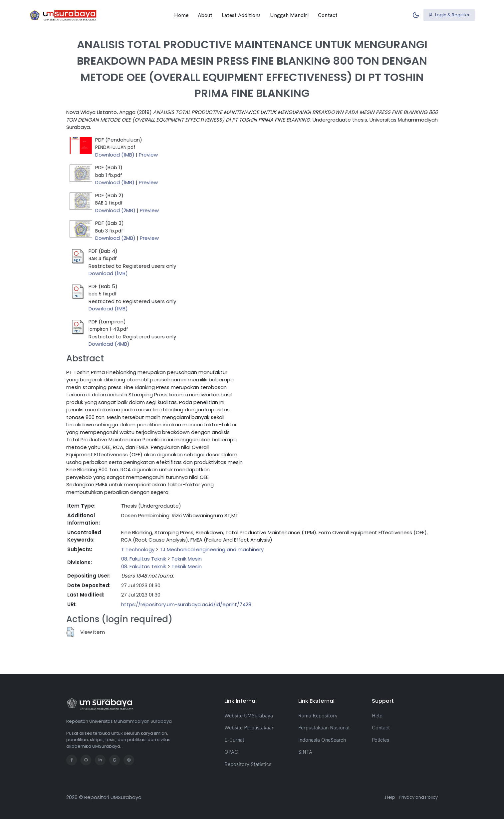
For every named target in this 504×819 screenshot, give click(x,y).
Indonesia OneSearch (322, 740)
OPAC (231, 752)
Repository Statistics (248, 764)
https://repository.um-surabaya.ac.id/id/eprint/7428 (186, 604)
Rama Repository (318, 716)
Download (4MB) (109, 344)
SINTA (305, 752)
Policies (380, 740)
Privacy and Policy (418, 797)
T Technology (138, 549)
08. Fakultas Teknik (144, 559)
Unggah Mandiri (289, 15)
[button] (70, 632)
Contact (328, 15)
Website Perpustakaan (249, 728)
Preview (148, 155)
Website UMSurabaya (249, 716)
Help (377, 716)
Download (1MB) (115, 155)
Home (181, 15)
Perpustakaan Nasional (324, 728)
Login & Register (449, 15)
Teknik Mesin (187, 559)
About (205, 15)
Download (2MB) (115, 210)
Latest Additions (241, 15)
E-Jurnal (234, 740)
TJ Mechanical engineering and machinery (212, 549)
